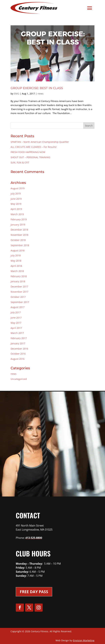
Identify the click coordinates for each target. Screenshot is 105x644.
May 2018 (16, 261)
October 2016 (18, 354)
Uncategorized (19, 379)
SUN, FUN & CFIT (20, 163)
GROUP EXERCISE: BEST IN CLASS (37, 88)
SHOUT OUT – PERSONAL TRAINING (30, 157)
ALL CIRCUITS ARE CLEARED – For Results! (34, 147)
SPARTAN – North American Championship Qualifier (40, 142)
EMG (17, 94)
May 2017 (16, 323)
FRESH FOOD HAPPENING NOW (28, 152)
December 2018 (19, 230)
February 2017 (19, 338)
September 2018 (20, 245)
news (41, 94)
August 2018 (18, 250)
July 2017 (16, 312)
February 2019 (19, 219)
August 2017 (18, 307)
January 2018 (18, 281)
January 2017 (18, 343)
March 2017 (17, 333)
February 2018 (19, 276)
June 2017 (16, 318)
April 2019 (16, 209)
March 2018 (17, 271)
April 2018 (16, 266)
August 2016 (18, 359)
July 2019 (16, 194)
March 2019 (17, 214)
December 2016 (19, 349)
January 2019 (18, 225)
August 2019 (18, 188)
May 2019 (16, 204)
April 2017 (16, 328)
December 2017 (19, 287)
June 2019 (16, 199)
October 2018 (18, 240)
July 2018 (16, 255)
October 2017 (18, 297)
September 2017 (20, 302)
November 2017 (19, 292)
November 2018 (19, 235)
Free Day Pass (34, 592)
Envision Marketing (84, 640)
